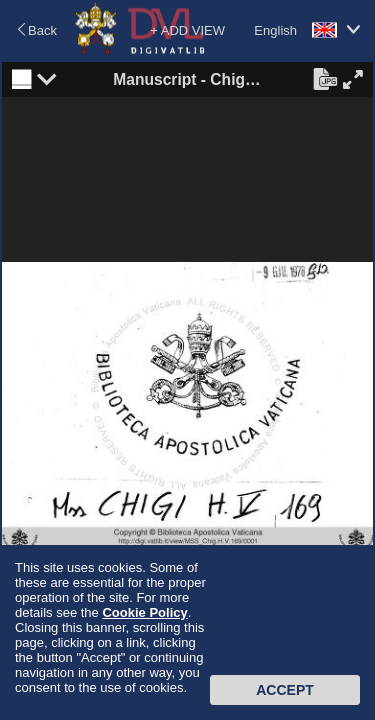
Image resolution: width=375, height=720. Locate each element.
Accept (285, 690)
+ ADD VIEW (187, 30)
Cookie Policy (144, 612)
